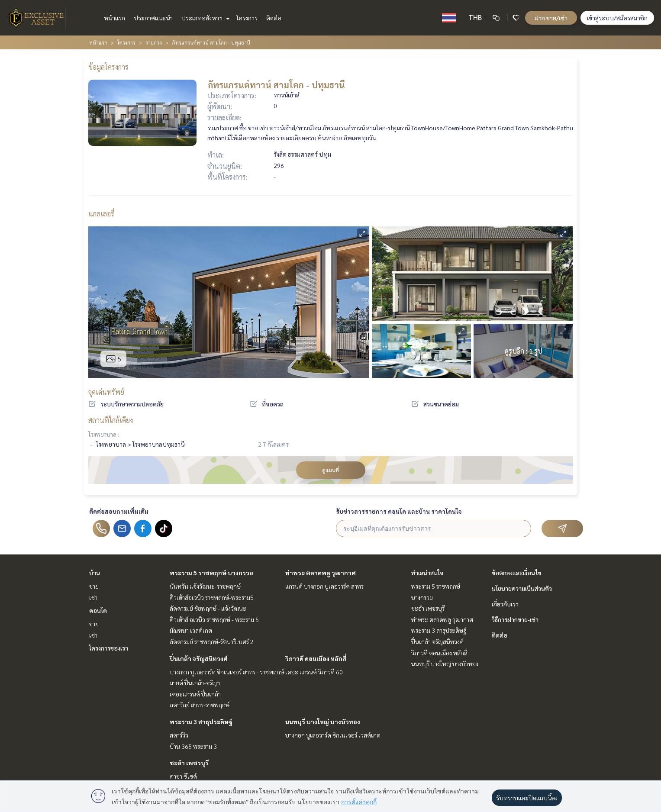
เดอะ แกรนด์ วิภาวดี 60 (314, 672)
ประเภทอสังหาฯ (205, 18)
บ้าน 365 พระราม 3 (193, 746)
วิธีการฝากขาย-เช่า (515, 619)
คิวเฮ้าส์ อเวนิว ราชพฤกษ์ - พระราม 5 (214, 619)
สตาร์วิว (179, 735)
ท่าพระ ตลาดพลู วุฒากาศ (321, 573)
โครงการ (247, 18)
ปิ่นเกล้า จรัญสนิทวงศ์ (199, 658)
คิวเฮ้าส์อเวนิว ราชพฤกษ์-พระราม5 (212, 597)
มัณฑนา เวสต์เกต (191, 630)
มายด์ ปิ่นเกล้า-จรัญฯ (195, 683)
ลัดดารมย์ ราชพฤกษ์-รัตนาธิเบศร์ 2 (212, 641)
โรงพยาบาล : (104, 434)
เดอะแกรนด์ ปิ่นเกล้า (195, 694)
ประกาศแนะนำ (153, 18)
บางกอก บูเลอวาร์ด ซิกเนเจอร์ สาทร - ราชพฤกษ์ (227, 672)
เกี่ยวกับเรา (505, 604)
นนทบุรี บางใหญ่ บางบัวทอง (323, 722)
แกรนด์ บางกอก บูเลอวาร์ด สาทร (324, 586)
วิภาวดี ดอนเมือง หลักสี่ (316, 658)
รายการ (154, 42)
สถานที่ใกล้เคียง (111, 420)
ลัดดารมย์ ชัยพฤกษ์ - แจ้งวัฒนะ (208, 608)
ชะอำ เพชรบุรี (189, 763)
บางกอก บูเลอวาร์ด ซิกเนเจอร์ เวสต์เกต (333, 735)
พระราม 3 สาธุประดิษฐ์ (201, 722)
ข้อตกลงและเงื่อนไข (516, 573)
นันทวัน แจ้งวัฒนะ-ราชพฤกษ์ (205, 586)
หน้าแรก (114, 18)
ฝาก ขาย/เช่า (551, 18)
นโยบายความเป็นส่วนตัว (522, 588)
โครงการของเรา (109, 648)
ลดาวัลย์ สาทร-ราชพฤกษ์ (200, 705)
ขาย (94, 586)
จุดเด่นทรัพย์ (106, 392)
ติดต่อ (274, 18)
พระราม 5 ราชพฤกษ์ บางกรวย (211, 573)
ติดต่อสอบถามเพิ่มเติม (119, 511)
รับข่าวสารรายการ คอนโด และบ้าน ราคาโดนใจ (399, 511)
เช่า (93, 597)
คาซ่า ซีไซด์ (183, 776)
